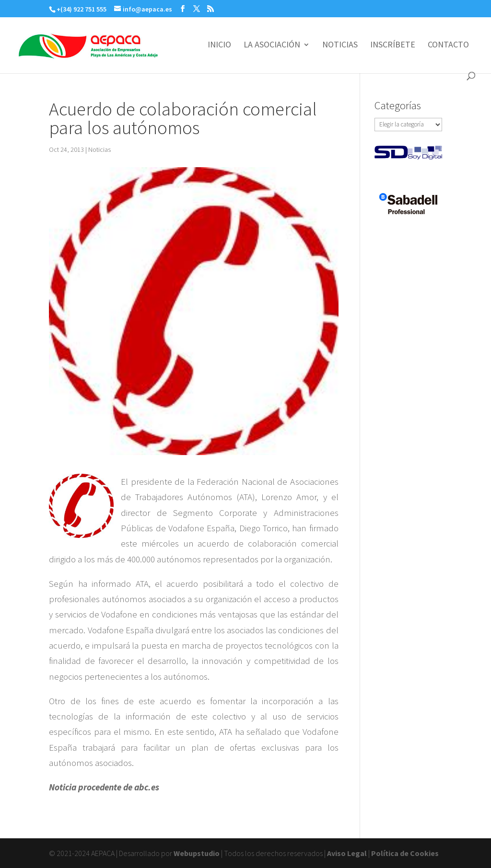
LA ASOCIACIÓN (272, 46)
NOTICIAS (340, 46)
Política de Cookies (405, 853)
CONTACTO (448, 46)
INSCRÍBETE (393, 46)
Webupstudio (197, 853)
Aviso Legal (347, 853)
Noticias (99, 149)
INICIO (219, 46)
